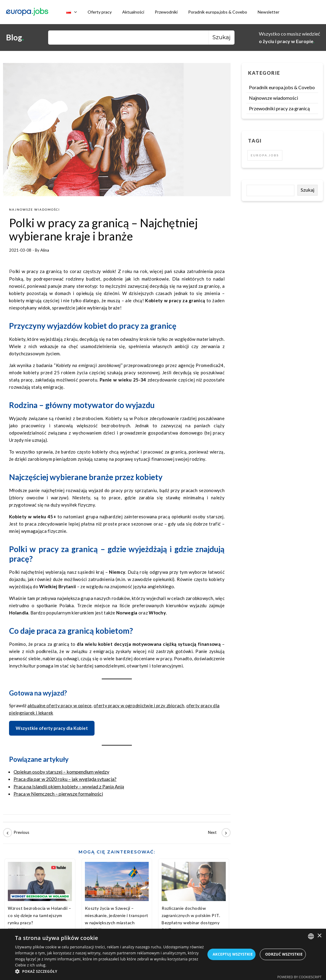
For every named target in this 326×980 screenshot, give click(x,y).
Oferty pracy (100, 12)
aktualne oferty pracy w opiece (59, 705)
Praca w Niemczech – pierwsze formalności (58, 794)
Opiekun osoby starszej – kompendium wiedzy (61, 772)
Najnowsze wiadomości (34, 209)
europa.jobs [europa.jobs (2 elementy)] (265, 155)
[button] (110, 972)
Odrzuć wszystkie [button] (284, 954)
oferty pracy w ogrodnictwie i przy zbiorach (139, 705)
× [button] (319, 936)
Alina (45, 250)
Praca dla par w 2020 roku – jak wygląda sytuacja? (65, 779)
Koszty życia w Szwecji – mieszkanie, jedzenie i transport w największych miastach (117, 915)
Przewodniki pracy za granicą (279, 108)
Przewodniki (166, 12)
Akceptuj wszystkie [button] (233, 954)
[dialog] (163, 954)
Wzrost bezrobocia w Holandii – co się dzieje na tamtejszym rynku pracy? (39, 915)
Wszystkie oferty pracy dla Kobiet (52, 728)
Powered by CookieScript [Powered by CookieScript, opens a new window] (299, 977)
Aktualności (133, 12)
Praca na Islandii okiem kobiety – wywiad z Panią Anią (69, 786)
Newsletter (269, 12)
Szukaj (307, 190)
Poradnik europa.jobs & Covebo (218, 12)
